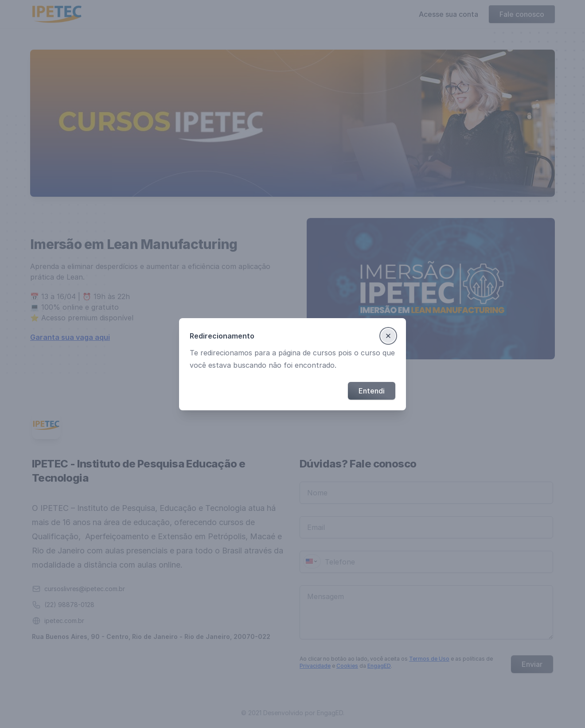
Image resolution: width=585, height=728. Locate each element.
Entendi (372, 391)
